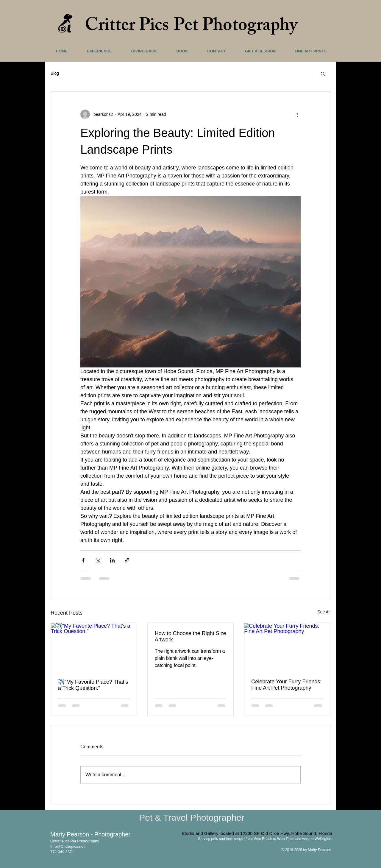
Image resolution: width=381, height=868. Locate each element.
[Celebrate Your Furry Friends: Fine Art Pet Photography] (287, 647)
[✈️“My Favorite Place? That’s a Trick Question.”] (94, 647)
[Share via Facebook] (83, 560)
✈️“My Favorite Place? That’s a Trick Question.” (93, 685)
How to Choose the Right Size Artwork (190, 636)
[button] (323, 74)
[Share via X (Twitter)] (98, 560)
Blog (55, 73)
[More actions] (297, 114)
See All (324, 612)
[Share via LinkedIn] (112, 560)
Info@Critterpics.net (67, 846)
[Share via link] (127, 560)
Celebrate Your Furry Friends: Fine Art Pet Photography (286, 685)
